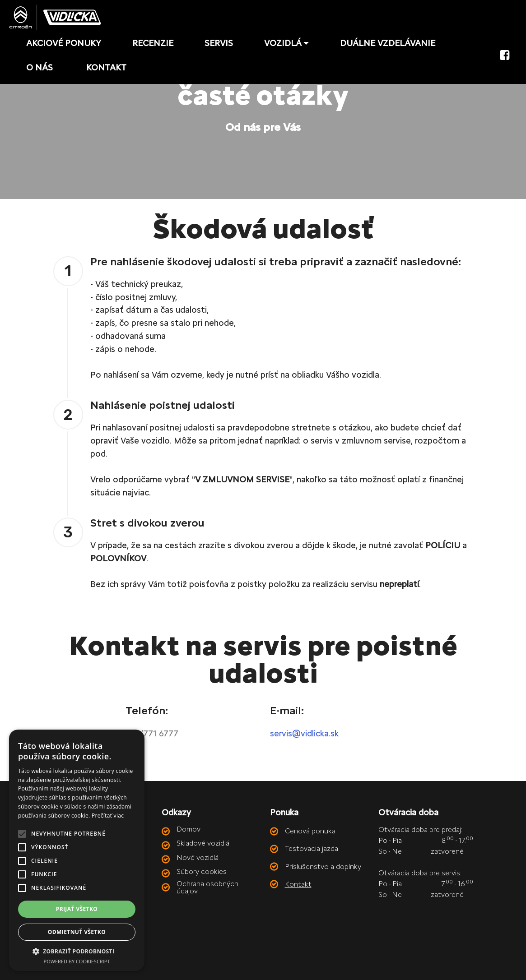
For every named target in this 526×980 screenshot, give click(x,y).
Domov (189, 829)
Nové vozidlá (198, 857)
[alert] (77, 850)
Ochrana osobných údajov (207, 887)
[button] (77, 951)
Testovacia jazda (312, 848)
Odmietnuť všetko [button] (77, 932)
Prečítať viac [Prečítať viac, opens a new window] (108, 816)
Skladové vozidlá (203, 843)
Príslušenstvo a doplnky (323, 867)
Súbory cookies (202, 871)
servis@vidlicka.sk (304, 733)
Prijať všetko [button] (77, 909)
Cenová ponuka (310, 831)
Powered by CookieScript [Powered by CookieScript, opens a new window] (77, 961)
